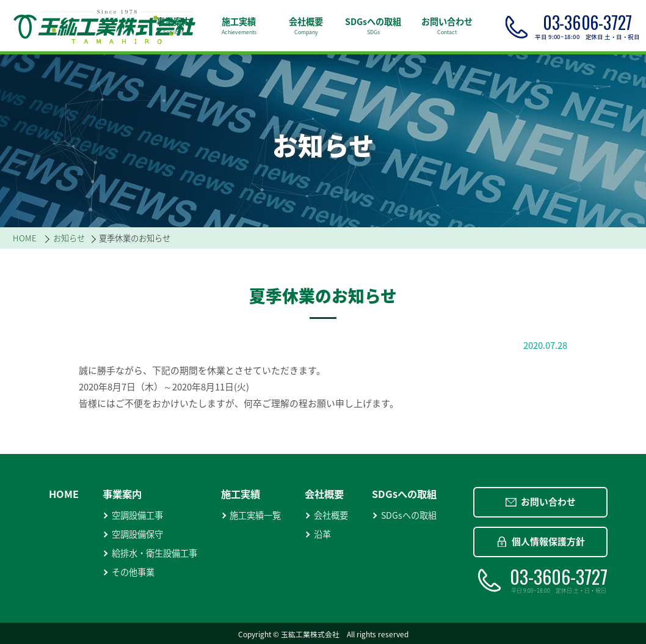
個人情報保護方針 (541, 541)
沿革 (318, 534)
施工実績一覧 (251, 515)
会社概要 (326, 515)
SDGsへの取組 (404, 515)
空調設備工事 (133, 515)
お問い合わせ (541, 502)
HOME (64, 494)
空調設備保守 (133, 534)
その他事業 (129, 572)
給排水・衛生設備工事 (150, 553)
